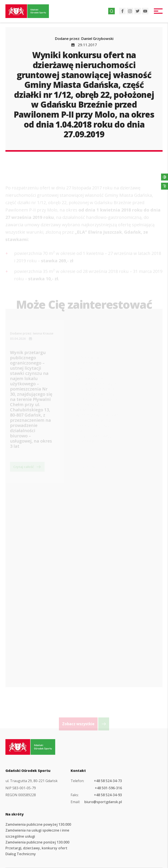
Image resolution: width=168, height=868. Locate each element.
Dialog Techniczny (21, 854)
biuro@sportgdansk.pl (103, 802)
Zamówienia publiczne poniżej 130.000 (37, 842)
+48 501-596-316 (108, 788)
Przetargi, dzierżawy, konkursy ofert (36, 848)
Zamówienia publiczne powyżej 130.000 (38, 824)
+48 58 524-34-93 (108, 795)
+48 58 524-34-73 (108, 781)
